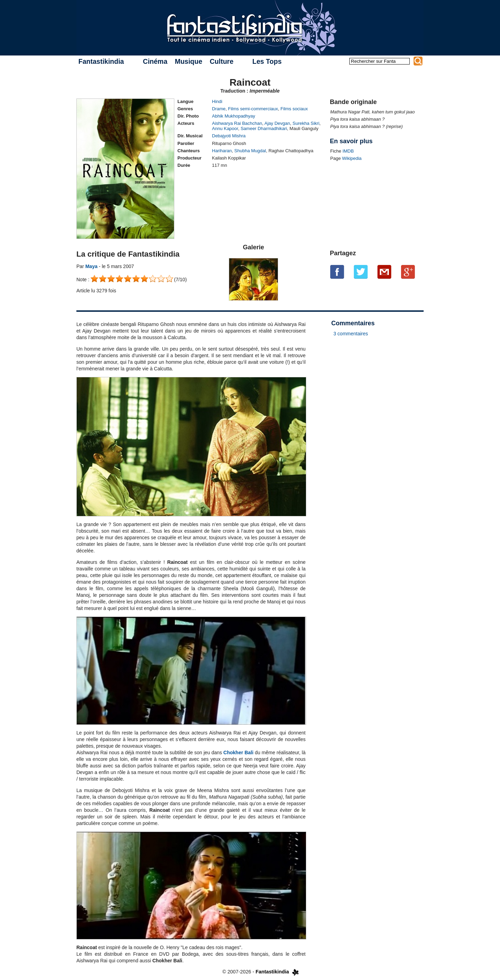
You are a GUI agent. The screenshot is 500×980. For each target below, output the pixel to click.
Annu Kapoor (225, 128)
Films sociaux (294, 109)
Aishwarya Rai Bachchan (237, 123)
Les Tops (267, 61)
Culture (222, 61)
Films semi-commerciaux (253, 109)
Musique (188, 61)
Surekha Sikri (306, 123)
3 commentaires (351, 334)
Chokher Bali (238, 753)
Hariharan (222, 151)
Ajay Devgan (277, 123)
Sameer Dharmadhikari (264, 128)
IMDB (348, 151)
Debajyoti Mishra (229, 136)
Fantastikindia (101, 61)
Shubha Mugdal (250, 151)
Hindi (217, 101)
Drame (219, 109)
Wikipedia (352, 158)
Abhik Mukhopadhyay (234, 116)
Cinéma (155, 61)
